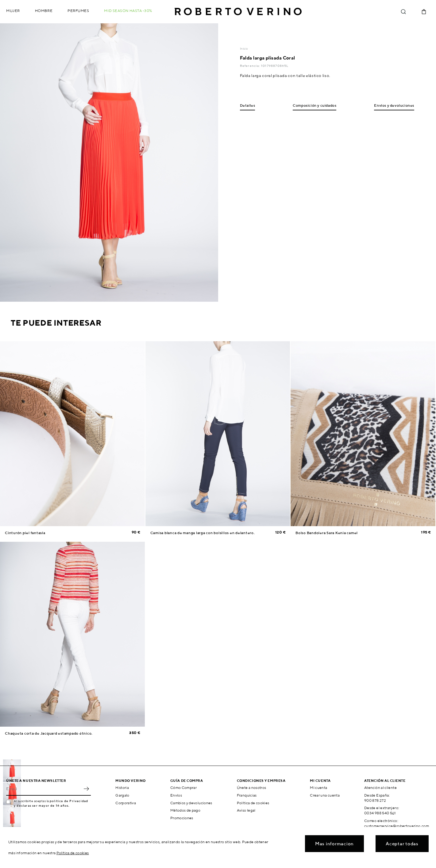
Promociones (182, 818)
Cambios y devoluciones (191, 803)
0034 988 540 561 (380, 813)
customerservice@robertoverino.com (397, 826)
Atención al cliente (380, 788)
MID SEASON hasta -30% (128, 11)
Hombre (44, 11)
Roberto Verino (238, 12)
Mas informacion (334, 844)
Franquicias (247, 795)
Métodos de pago (185, 810)
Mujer (13, 11)
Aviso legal (246, 810)
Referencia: (251, 66)
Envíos (176, 795)
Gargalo (122, 795)
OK (86, 789)
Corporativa (126, 803)
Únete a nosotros (252, 788)
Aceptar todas (402, 844)
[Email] (44, 789)
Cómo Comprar (183, 788)
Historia (122, 788)
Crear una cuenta (325, 795)
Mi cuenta (318, 788)
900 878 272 (375, 800)
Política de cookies (253, 803)
